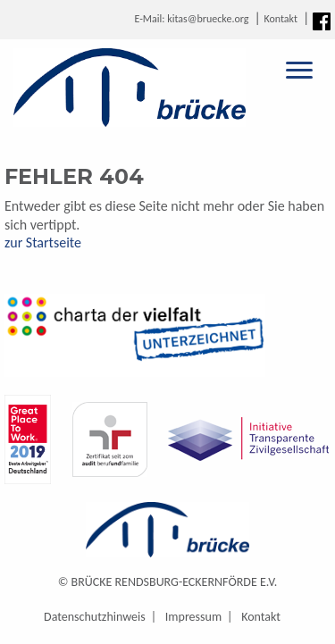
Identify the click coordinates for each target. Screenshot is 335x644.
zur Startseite (43, 243)
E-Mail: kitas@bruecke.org (191, 19)
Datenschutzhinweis (95, 617)
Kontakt (281, 19)
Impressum (193, 617)
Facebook (322, 21)
